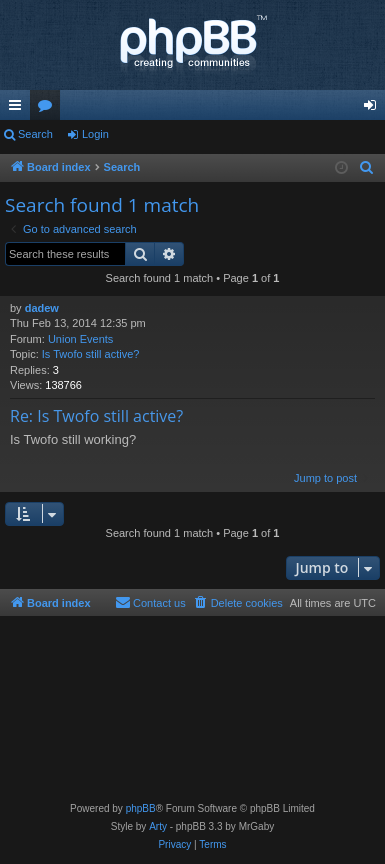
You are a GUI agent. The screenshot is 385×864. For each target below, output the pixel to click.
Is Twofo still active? (91, 354)
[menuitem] (367, 168)
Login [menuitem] (374, 109)
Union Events (80, 339)
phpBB (141, 808)
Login (95, 134)
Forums (49, 109)
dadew (42, 308)
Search (35, 134)
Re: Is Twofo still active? (96, 416)
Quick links (19, 109)
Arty (158, 826)
